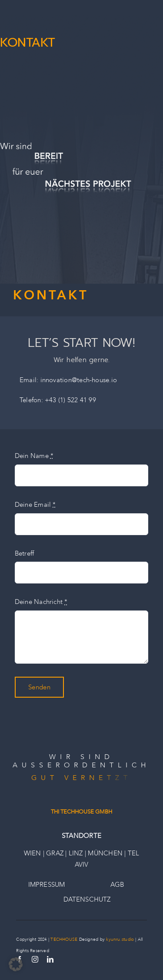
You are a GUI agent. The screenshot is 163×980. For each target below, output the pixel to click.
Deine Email (35, 505)
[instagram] (35, 959)
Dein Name (34, 456)
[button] (16, 964)
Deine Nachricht (41, 602)
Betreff (25, 553)
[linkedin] (50, 959)
